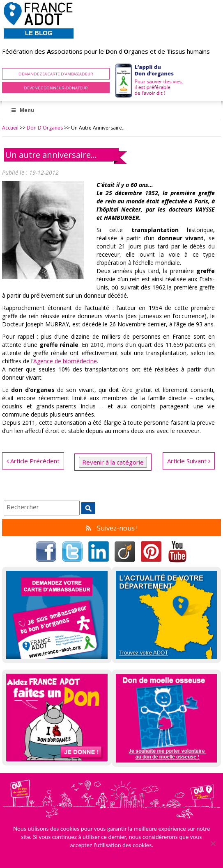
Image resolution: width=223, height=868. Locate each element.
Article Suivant (189, 461)
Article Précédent (33, 461)
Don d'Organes (45, 128)
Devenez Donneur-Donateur (56, 88)
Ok (111, 855)
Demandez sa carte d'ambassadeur (56, 74)
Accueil (10, 128)
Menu (22, 110)
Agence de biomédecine (65, 361)
